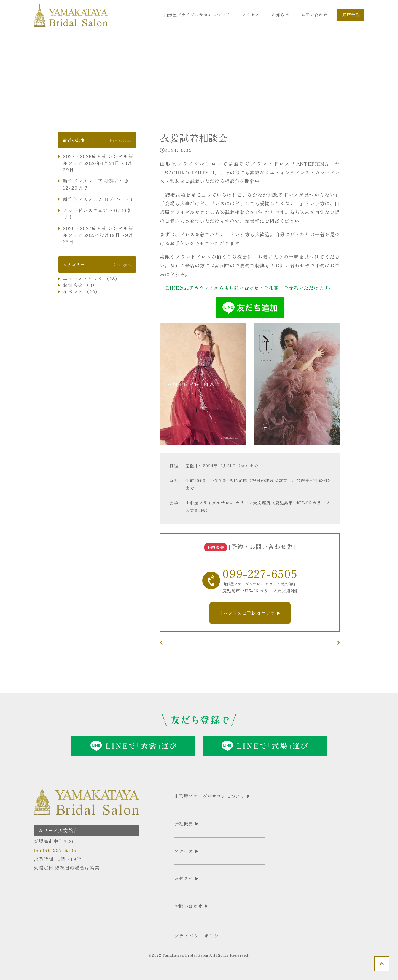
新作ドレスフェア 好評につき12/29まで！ (96, 184)
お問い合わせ (315, 15)
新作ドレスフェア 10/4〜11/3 (98, 199)
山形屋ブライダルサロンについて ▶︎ (213, 796)
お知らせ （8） (80, 285)
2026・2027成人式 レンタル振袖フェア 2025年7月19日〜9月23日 (98, 235)
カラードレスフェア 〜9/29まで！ (97, 214)
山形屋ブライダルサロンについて (197, 15)
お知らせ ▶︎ (187, 878)
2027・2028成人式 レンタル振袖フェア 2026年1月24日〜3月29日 (98, 163)
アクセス (251, 15)
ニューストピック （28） (91, 278)
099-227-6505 (260, 573)
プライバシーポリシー (199, 936)
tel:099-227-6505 (55, 850)
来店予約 (351, 15)
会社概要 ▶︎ (187, 823)
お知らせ (280, 15)
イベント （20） (82, 291)
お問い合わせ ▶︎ (191, 906)
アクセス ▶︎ (187, 851)
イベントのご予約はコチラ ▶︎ (250, 613)
